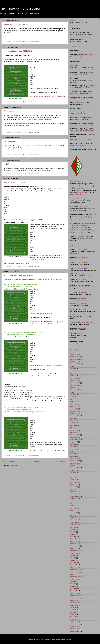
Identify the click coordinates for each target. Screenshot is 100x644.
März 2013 (73, 508)
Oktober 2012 (74, 520)
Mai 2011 (73, 558)
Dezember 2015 (75, 432)
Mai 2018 (73, 373)
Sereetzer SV (77, 192)
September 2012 (75, 522)
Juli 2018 (73, 369)
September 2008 (75, 631)
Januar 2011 (74, 567)
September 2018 (75, 364)
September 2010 (75, 577)
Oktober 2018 (74, 361)
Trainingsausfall (10, 142)
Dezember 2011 (75, 544)
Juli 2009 (73, 607)
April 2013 (73, 506)
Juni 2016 (73, 418)
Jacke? (6, 164)
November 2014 (75, 463)
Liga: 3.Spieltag (82, 309)
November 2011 (75, 546)
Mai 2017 (73, 399)
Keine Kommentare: (34, 42)
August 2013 (74, 499)
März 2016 (73, 425)
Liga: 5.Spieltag (83, 298)
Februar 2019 (74, 352)
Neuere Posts (9, 462)
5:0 (80, 300)
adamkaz (55, 639)
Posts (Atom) (15, 466)
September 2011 (75, 551)
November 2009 (75, 598)
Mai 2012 (73, 532)
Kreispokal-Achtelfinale (85, 322)
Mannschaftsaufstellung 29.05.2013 (18, 51)
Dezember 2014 (75, 461)
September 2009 (75, 603)
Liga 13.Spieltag (84, 250)
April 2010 (73, 586)
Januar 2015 (74, 458)
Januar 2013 (74, 513)
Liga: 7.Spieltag (83, 279)
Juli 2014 (73, 473)
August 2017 (74, 392)
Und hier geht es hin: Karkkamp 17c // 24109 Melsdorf (47, 97)
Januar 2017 (74, 409)
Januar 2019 (74, 354)
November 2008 (75, 626)
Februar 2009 (74, 619)
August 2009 (74, 605)
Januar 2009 (74, 622)
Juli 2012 (73, 527)
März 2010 (73, 589)
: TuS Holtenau (79, 75)
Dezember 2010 (75, 570)
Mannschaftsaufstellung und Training (18, 276)
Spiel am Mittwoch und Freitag (16, 182)
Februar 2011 (74, 565)
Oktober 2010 (74, 574)
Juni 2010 (73, 581)
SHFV (72, 246)
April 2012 (73, 534)
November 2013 (75, 492)
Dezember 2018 (75, 357)
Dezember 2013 (75, 489)
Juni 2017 (73, 397)
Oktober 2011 (74, 548)
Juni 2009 (73, 610)
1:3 (75, 259)
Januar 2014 (74, 487)
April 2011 (73, 560)
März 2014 (73, 482)
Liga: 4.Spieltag (83, 304)
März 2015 (73, 454)
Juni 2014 (73, 475)
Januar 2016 (74, 430)
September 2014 (75, 468)
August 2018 (74, 366)
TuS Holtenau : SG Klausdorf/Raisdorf (82, 231)
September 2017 (75, 390)
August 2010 (74, 579)
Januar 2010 (74, 593)
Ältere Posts (61, 462)
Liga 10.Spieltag (84, 268)
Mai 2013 (73, 503)
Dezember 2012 (75, 515)
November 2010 (75, 572)
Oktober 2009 (74, 600)
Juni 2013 (73, 501)
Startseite (35, 462)
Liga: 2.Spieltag (82, 315)
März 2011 (73, 563)
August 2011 (74, 553)
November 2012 (75, 518)
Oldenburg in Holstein (77, 216)
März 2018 (73, 378)
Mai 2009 (73, 612)
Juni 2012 (73, 529)
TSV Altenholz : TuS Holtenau (79, 227)
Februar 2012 (74, 539)
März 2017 (73, 404)
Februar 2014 (74, 484)
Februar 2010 (74, 591)
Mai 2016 (73, 421)
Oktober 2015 (74, 437)
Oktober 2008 (74, 629)
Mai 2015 (73, 449)
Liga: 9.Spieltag (83, 274)
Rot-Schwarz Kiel (84, 186)
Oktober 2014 (74, 466)
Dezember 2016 (75, 411)
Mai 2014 (73, 477)
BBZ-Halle (80, 201)
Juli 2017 (73, 395)
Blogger (68, 639)
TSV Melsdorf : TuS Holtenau (79, 233)
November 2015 (75, 435)
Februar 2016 (74, 428)
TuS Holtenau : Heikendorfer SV (80, 225)
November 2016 (75, 414)
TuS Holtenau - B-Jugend (20, 9)
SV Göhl (94, 214)
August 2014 (74, 470)
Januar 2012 (74, 541)
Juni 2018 (73, 371)
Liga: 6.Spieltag (83, 293)
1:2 (80, 265)
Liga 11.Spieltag (84, 263)
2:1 (83, 294)
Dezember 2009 (75, 596)
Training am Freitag (11, 111)
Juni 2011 (73, 555)
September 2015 (75, 440)
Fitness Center (89, 209)
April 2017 (73, 402)
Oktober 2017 (74, 387)
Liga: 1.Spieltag (83, 328)
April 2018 (73, 376)
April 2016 (73, 423)
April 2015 (73, 451)
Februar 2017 (74, 406)
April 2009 (73, 615)
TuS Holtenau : (83, 69)
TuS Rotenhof (88, 238)
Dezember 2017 (75, 383)
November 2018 (75, 359)
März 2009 (73, 617)
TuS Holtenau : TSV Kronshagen (80, 229)
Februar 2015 (74, 456)
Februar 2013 (74, 510)
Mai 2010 (73, 584)
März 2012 (73, 536)
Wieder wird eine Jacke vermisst (16, 25)
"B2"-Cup (85, 192)
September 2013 (75, 496)
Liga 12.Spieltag (84, 257)
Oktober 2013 (74, 494)
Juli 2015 (73, 444)
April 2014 (73, 480)
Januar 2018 (74, 380)
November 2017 (75, 385)
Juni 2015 (73, 447)
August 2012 (74, 525)
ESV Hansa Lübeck (87, 54)
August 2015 (74, 442)
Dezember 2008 (75, 624)
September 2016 (75, 416)
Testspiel (80, 334)
